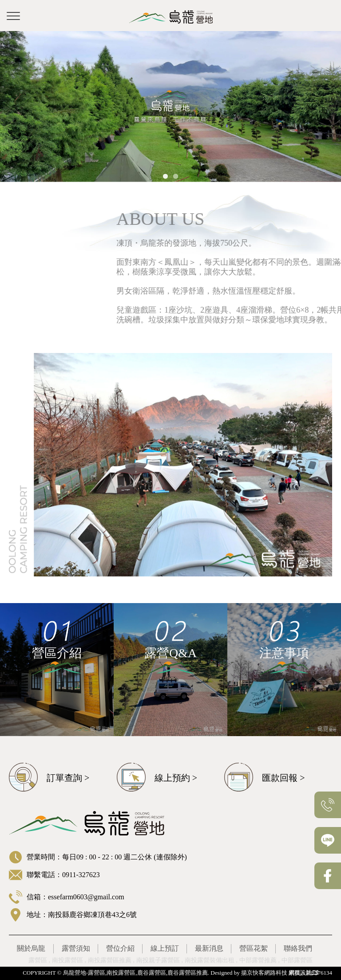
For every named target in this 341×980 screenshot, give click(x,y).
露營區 (38, 960)
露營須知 (76, 948)
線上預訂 (165, 948)
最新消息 (209, 948)
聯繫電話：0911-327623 (63, 875)
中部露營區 (297, 960)
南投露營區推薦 (110, 960)
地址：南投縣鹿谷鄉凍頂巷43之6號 (82, 915)
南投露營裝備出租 (210, 960)
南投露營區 (67, 960)
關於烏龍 (31, 948)
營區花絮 (254, 948)
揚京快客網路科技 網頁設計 (276, 973)
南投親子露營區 (158, 960)
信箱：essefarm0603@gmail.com (75, 897)
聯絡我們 (298, 948)
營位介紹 (120, 948)
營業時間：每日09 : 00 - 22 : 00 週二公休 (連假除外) (107, 857)
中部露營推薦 (258, 960)
